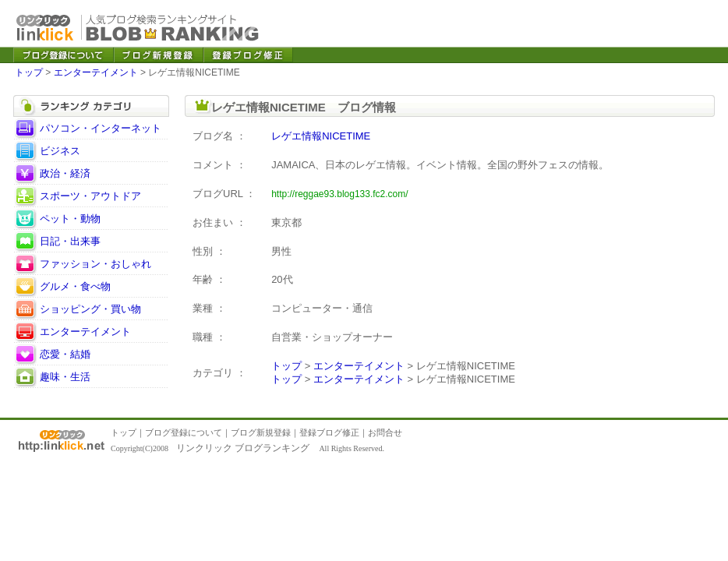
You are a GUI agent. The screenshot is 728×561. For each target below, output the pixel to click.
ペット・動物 (70, 219)
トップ (29, 72)
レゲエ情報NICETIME (321, 136)
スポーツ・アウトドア (90, 196)
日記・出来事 (70, 241)
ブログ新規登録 (261, 432)
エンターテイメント (96, 72)
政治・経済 (65, 173)
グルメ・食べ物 (75, 286)
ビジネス (60, 151)
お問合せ (385, 432)
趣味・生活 (65, 377)
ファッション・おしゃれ (95, 264)
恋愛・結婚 (65, 354)
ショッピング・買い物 (90, 309)
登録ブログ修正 (329, 432)
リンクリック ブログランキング (243, 448)
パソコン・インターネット (101, 128)
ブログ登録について (184, 432)
